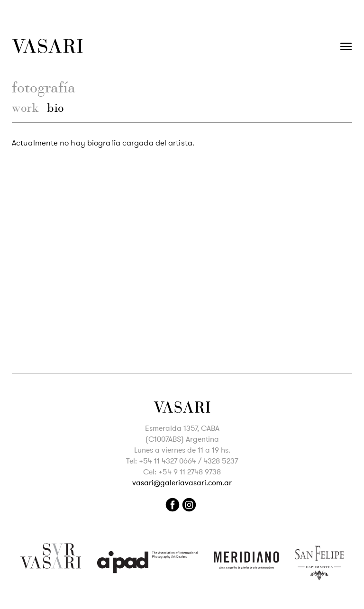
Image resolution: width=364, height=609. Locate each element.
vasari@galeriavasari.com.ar (182, 483)
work (25, 108)
